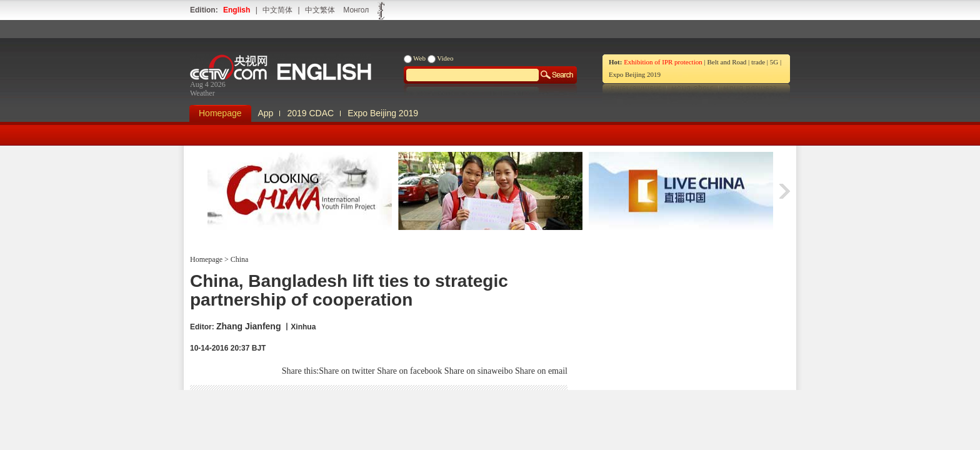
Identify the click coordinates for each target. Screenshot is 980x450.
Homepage (220, 113)
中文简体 (277, 10)
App (266, 113)
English (237, 10)
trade (758, 62)
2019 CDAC (310, 113)
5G (774, 62)
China (239, 259)
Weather (202, 93)
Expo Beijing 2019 (635, 74)
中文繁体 (320, 10)
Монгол (356, 10)
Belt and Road (727, 62)
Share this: (301, 371)
